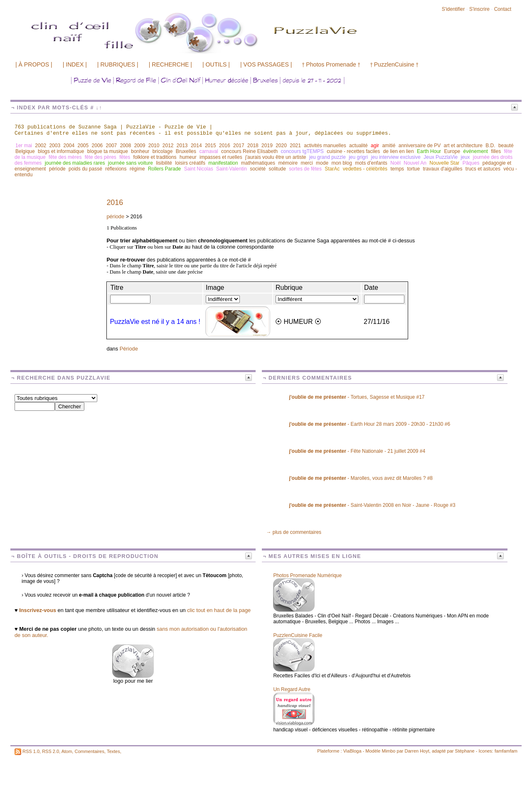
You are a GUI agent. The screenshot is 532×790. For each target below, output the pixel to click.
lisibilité (164, 163)
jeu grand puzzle (328, 157)
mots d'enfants (371, 163)
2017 (239, 146)
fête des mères (65, 157)
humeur (188, 157)
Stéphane (465, 751)
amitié (389, 146)
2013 (182, 146)
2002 (41, 146)
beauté (506, 146)
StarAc (332, 169)
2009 (140, 146)
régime (137, 169)
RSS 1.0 (31, 751)
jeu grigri (358, 157)
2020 (281, 146)
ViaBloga (352, 751)
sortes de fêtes (305, 169)
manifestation (223, 163)
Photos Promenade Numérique (307, 575)
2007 (112, 146)
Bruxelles (186, 151)
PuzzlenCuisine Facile (298, 635)
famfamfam (506, 751)
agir (375, 146)
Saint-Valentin (232, 169)
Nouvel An (415, 163)
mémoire (288, 163)
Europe (452, 151)
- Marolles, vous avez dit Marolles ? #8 (361, 478)
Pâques (471, 163)
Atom (67, 751)
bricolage (163, 151)
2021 (295, 146)
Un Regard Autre (292, 689)
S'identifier (453, 9)
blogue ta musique (108, 151)
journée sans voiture (131, 163)
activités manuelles (325, 146)
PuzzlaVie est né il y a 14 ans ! (155, 322)
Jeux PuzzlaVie (441, 157)
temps (397, 169)
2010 (154, 146)
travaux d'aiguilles (443, 169)
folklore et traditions (155, 157)
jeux (465, 157)
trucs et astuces (483, 169)
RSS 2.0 (50, 751)
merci (307, 163)
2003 (55, 146)
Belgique (25, 151)
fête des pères (101, 157)
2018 (253, 146)
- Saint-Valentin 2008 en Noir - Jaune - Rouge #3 (372, 505)
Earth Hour (429, 151)
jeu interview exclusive (396, 157)
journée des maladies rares (75, 163)
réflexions (116, 169)
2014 (196, 146)
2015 (211, 146)
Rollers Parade (164, 169)
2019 (267, 146)
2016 (225, 146)
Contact (503, 9)
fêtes (125, 157)
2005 (83, 146)
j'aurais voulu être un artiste (276, 157)
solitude (277, 169)
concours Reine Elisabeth (249, 151)
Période (129, 349)
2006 (97, 146)
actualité (358, 146)
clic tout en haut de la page (219, 610)
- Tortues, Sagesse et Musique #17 (357, 397)
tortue (413, 169)
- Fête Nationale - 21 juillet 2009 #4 (357, 451)
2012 (168, 146)
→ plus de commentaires (294, 532)
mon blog (341, 163)
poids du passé (85, 169)
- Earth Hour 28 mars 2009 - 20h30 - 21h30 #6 (369, 424)
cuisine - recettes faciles (353, 151)
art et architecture (463, 146)
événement (475, 151)
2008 (126, 146)
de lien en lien (399, 151)
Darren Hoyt (417, 751)
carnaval (208, 151)
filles (496, 151)
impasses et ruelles (221, 157)
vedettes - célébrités (365, 169)
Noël (395, 163)
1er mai (24, 146)
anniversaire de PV (420, 146)
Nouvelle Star (444, 163)
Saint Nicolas (199, 169)
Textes (113, 751)
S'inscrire (479, 9)
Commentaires (89, 751)
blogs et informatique (61, 151)
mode (322, 163)
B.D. (490, 146)
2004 (69, 146)
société (258, 169)
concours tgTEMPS (302, 151)
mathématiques (258, 163)
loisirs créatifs (190, 163)
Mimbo (388, 751)
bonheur (140, 151)
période (57, 169)
